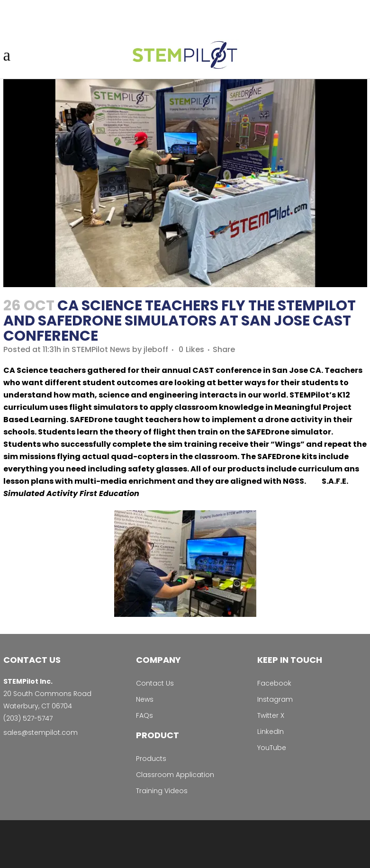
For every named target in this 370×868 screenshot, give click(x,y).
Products (151, 759)
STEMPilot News (101, 349)
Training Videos (162, 791)
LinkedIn (271, 732)
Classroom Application (175, 775)
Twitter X (271, 715)
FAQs (144, 715)
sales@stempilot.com (41, 732)
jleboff (156, 349)
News (145, 699)
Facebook (274, 683)
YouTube (272, 748)
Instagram (275, 699)
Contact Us (155, 683)
